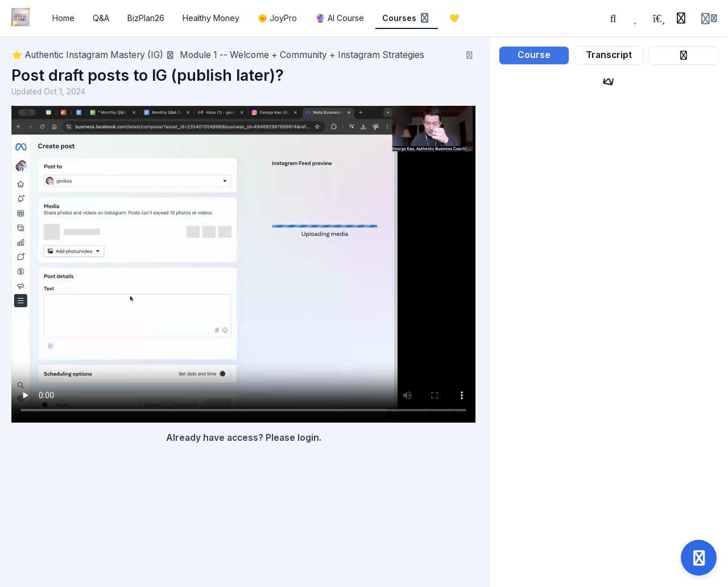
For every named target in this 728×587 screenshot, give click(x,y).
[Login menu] (709, 18)
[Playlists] (659, 18)
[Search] (613, 18)
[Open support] (699, 558)
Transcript (609, 55)
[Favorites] (636, 18)
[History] (681, 18)
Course (534, 55)
